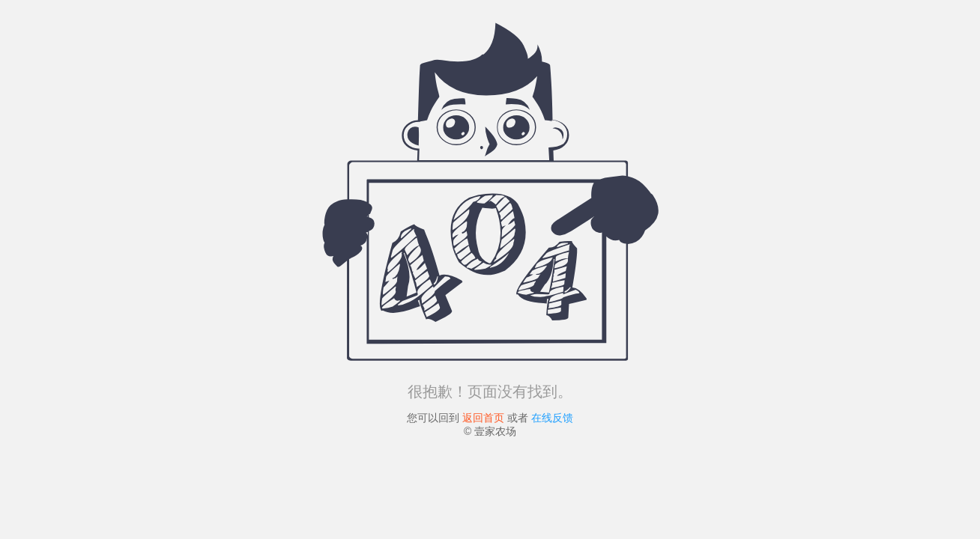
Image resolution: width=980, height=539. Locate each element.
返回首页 (483, 418)
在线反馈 (552, 418)
